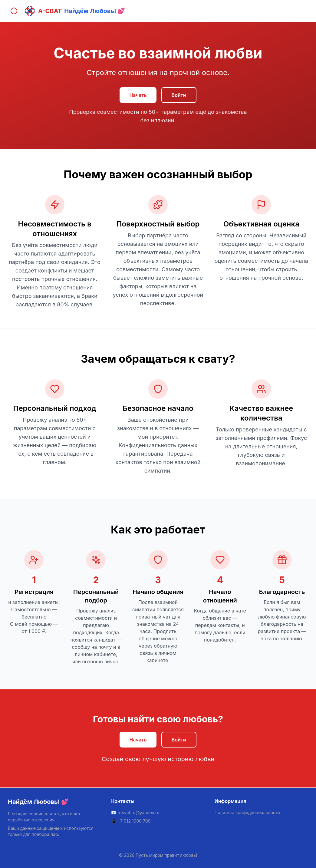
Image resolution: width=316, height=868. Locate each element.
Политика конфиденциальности (247, 812)
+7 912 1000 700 (134, 821)
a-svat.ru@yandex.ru (138, 812)
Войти (179, 95)
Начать (138, 95)
